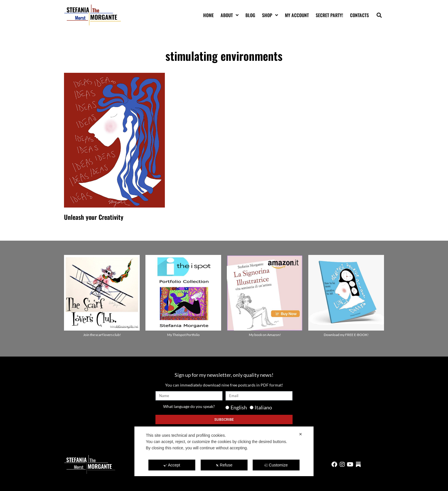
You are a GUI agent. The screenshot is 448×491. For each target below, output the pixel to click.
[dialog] (224, 451)
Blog (250, 15)
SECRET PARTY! (329, 15)
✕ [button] (301, 434)
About (230, 15)
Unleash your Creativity (94, 217)
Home (208, 15)
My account (297, 15)
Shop (270, 15)
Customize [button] (276, 465)
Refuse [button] (224, 465)
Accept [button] (172, 465)
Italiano (263, 407)
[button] (379, 15)
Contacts (359, 15)
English (239, 407)
